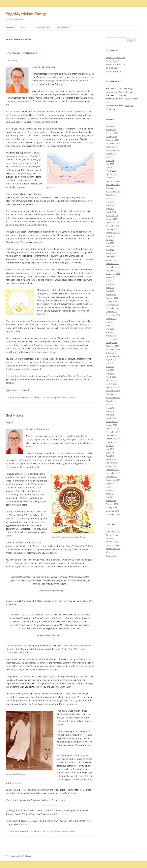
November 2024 (113, 185)
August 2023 (111, 236)
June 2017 (110, 490)
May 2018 (110, 452)
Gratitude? (122, 95)
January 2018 (111, 466)
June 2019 (110, 408)
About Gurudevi (113, 531)
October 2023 (112, 229)
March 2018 (111, 459)
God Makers (15, 415)
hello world (111, 92)
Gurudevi (110, 538)
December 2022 (113, 264)
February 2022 (112, 298)
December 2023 (113, 222)
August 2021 (111, 319)
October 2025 (112, 147)
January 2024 (111, 219)
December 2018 (113, 428)
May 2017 (110, 494)
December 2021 (113, 305)
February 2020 (112, 380)
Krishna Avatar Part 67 (115, 64)
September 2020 (113, 356)
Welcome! (110, 552)
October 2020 (112, 353)
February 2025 (112, 174)
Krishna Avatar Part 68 (115, 58)
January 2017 (111, 507)
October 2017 (112, 476)
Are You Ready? (113, 61)
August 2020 (111, 360)
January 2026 (111, 137)
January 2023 (111, 260)
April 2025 (110, 167)
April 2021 (110, 332)
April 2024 (110, 209)
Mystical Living (33, 397)
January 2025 (111, 178)
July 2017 (110, 487)
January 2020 (111, 384)
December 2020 (113, 346)
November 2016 (113, 514)
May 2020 (110, 370)
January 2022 (111, 301)
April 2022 (110, 291)
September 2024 (113, 191)
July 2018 (110, 446)
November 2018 (113, 432)
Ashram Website (43, 27)
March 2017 (111, 501)
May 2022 (110, 288)
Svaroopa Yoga (112, 545)
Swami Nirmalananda (66, 397)
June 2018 (110, 449)
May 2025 (110, 164)
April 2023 (110, 250)
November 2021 (113, 308)
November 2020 (113, 349)
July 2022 (110, 281)
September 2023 (113, 233)
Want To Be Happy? (126, 88)
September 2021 (113, 315)
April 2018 (110, 456)
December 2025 (113, 140)
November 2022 (113, 267)
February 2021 (112, 339)
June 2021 (110, 325)
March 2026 (111, 130)
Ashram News (112, 535)
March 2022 (111, 294)
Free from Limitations (21, 53)
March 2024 (111, 212)
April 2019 (110, 415)
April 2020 (110, 373)
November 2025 (113, 143)
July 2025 (110, 157)
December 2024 (113, 181)
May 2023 (110, 246)
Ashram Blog (63, 27)
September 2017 (113, 480)
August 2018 (111, 442)
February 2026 (112, 133)
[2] (61, 635)
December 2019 (113, 387)
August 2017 (111, 483)
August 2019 (111, 401)
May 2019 (110, 411)
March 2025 (111, 171)
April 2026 (110, 126)
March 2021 (111, 336)
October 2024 (112, 188)
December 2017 (113, 470)
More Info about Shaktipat (17, 390)
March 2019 (111, 418)
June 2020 (110, 367)
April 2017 (110, 497)
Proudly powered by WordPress (18, 856)
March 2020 (111, 377)
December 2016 (113, 511)
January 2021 (111, 343)
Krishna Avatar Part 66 (115, 71)
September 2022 (113, 274)
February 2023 (112, 257)
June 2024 (110, 202)
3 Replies (9, 422)
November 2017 (113, 473)
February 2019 (112, 422)
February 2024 (112, 215)
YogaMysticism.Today (26, 14)
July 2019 (110, 404)
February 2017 (112, 504)
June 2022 (110, 284)
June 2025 (110, 161)
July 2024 (110, 198)
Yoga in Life (111, 555)
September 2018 (113, 439)
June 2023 (110, 243)
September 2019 (113, 398)
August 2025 (111, 154)
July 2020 (110, 363)
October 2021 (112, 312)
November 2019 (113, 391)
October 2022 (112, 270)
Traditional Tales (113, 549)
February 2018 (112, 463)
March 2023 (111, 253)
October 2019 (112, 394)
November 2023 (113, 226)
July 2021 (110, 322)
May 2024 (110, 205)
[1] (62, 591)
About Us (25, 27)
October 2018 (112, 435)
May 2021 (110, 329)
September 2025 (113, 150)
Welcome (10, 27)
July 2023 (110, 240)
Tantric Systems (113, 68)
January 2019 (111, 425)
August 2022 (111, 277)
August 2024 (111, 195)
